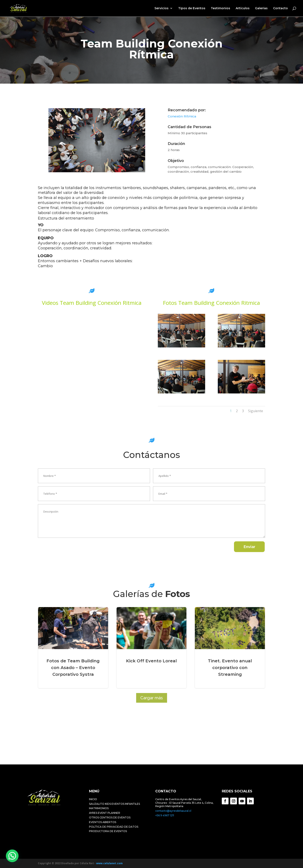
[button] (12, 856)
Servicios (161, 9)
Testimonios (221, 9)
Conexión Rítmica (182, 116)
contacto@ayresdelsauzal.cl (173, 811)
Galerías (261, 9)
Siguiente (256, 411)
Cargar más (152, 698)
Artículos (243, 9)
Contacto (280, 9)
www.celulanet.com (109, 863)
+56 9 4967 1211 (165, 815)
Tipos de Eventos (192, 9)
